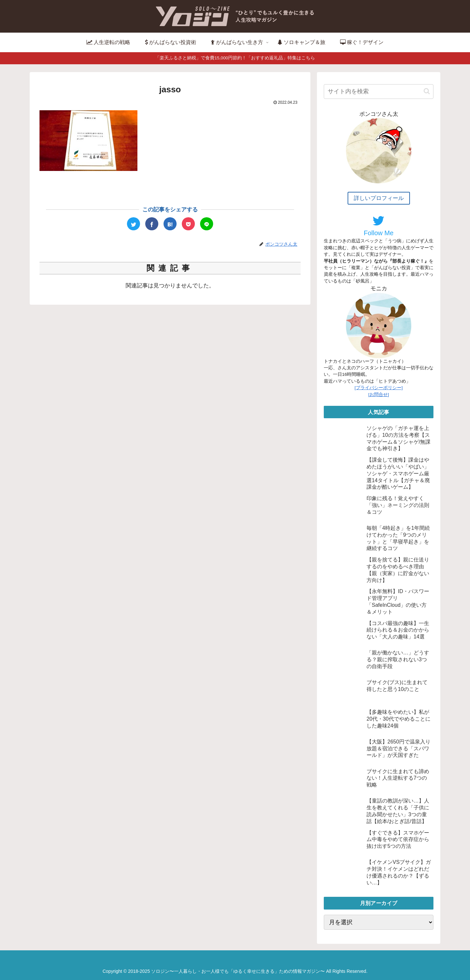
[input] (379, 92)
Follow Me (378, 225)
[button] (427, 91)
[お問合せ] (379, 395)
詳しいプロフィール (379, 198)
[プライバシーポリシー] (379, 388)
